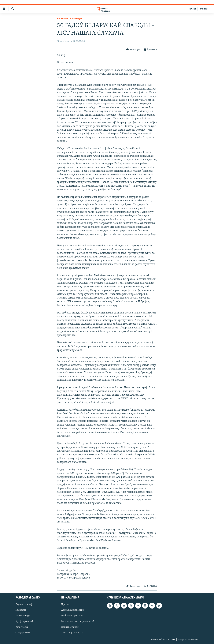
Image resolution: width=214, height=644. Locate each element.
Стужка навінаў (24, 605)
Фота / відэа (22, 627)
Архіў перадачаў (24, 621)
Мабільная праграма (72, 616)
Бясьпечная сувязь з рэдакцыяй (78, 621)
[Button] (133, 50)
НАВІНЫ (203, 9)
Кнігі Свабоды (23, 616)
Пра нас (65, 605)
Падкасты (21, 610)
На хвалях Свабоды (69, 19)
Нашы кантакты (70, 627)
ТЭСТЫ (192, 9)
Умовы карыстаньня (72, 633)
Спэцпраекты (23, 633)
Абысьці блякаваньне (73, 610)
